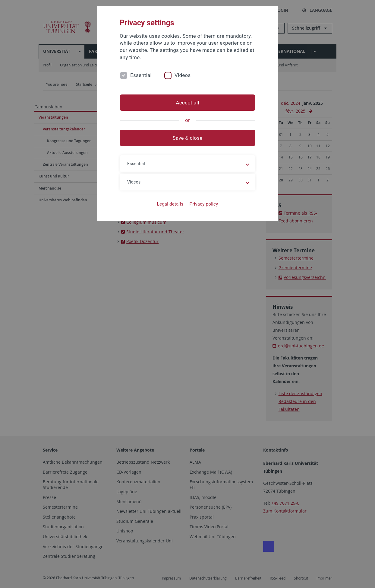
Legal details (170, 204)
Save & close (188, 138)
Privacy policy (204, 204)
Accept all (187, 103)
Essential (141, 75)
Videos (183, 75)
